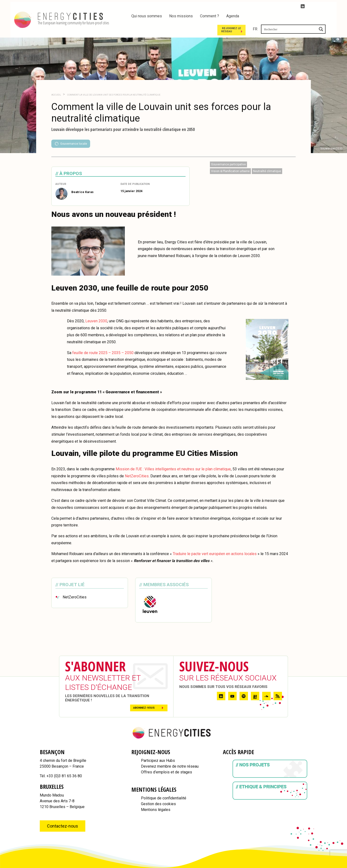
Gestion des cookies (158, 791)
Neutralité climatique (267, 158)
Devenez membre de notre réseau (170, 753)
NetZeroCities (137, 463)
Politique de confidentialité (164, 785)
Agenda (233, 16)
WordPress (326, 866)
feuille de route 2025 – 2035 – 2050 (103, 340)
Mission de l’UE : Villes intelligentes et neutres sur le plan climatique (173, 456)
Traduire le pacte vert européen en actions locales (215, 541)
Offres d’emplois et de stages (167, 759)
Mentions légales (156, 797)
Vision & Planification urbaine (230, 158)
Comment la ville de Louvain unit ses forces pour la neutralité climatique (114, 82)
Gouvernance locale (71, 131)
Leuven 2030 (96, 308)
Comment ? (210, 16)
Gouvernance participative (228, 151)
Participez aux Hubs (158, 748)
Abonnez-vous (144, 695)
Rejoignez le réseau (283, 16)
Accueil (56, 82)
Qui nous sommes (147, 16)
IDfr (341, 866)
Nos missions (181, 16)
